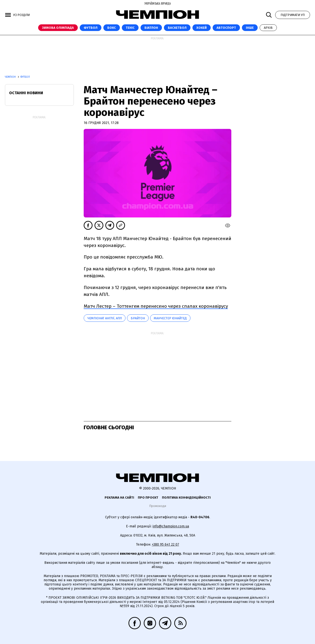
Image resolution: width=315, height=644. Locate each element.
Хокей (202, 28)
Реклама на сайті (119, 498)
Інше (250, 28)
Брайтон (138, 318)
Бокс (112, 28)
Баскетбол (177, 28)
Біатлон (151, 28)
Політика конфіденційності (186, 498)
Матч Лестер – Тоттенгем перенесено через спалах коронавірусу (156, 306)
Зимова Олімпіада (58, 28)
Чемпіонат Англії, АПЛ (105, 318)
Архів (268, 28)
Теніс (130, 28)
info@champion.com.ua (171, 526)
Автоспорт (226, 28)
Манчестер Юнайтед (170, 318)
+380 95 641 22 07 (165, 544)
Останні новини (26, 93)
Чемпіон (11, 77)
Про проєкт (148, 498)
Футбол (91, 28)
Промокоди (158, 506)
